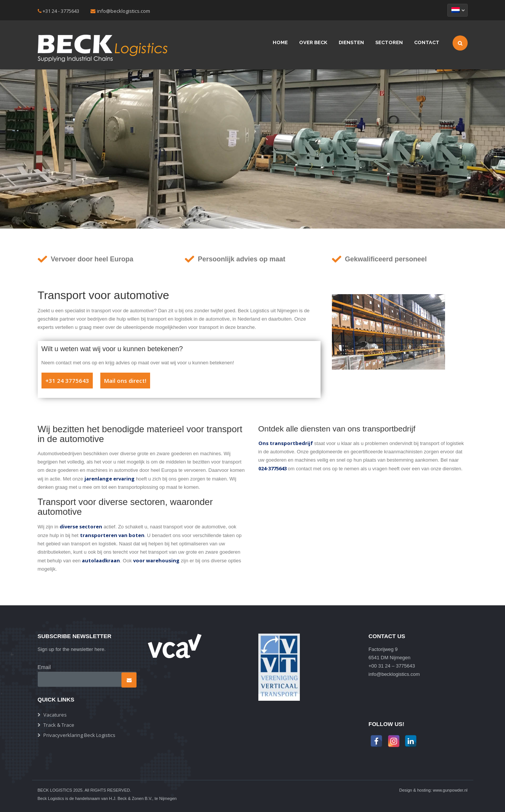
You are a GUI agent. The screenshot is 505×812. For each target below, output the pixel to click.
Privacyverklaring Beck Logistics (79, 735)
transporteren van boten (112, 535)
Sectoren (389, 42)
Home (280, 42)
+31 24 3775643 (67, 381)
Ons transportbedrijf (286, 443)
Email (44, 667)
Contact (427, 42)
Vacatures (55, 715)
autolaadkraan (101, 560)
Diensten (351, 42)
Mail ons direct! (125, 381)
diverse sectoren (81, 526)
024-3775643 (272, 468)
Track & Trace (59, 725)
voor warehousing (156, 560)
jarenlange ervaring (110, 479)
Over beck (313, 42)
